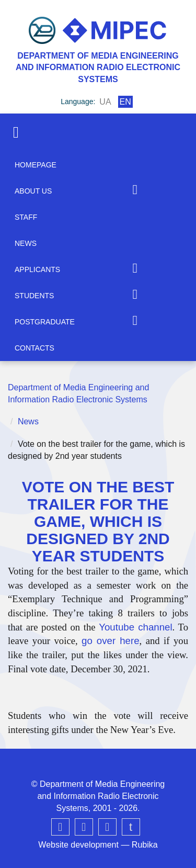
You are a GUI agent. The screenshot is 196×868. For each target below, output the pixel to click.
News (26, 243)
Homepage (36, 165)
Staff (26, 217)
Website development (78, 845)
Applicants (37, 269)
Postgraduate (45, 322)
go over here (110, 641)
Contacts (34, 348)
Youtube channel (135, 627)
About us (33, 191)
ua (105, 102)
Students (34, 296)
